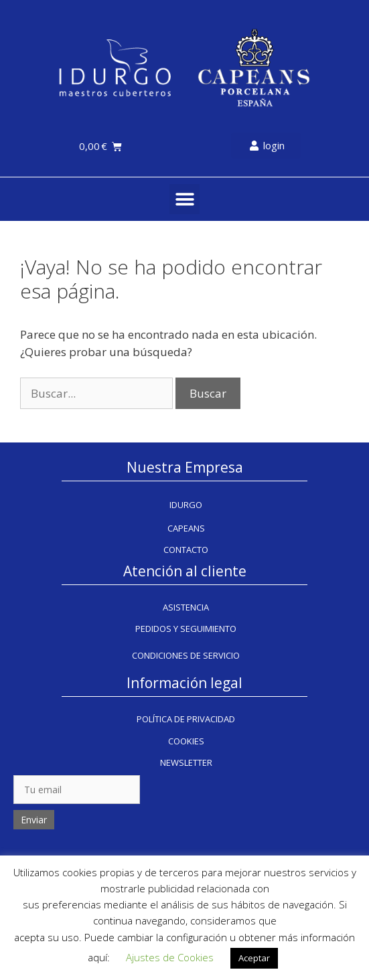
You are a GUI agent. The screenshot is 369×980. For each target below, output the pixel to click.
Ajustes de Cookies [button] (170, 957)
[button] (185, 199)
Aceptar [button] (254, 958)
